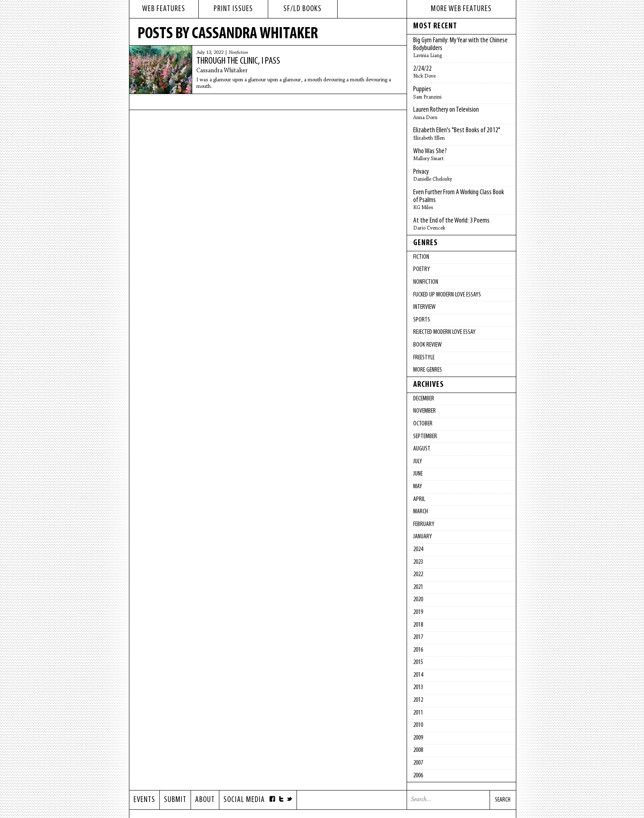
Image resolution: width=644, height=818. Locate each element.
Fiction (421, 257)
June (418, 474)
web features (164, 9)
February (424, 524)
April (419, 499)
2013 (418, 687)
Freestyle (424, 358)
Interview (424, 307)
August (422, 449)
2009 (418, 738)
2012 (418, 700)
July (418, 462)
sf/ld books (302, 9)
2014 (418, 675)
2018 (418, 625)
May (418, 487)
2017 (418, 637)
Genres (425, 243)
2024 (418, 549)
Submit (175, 800)
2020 (418, 600)
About (205, 800)
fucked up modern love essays (447, 295)
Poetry (422, 269)
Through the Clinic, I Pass (238, 61)
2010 (418, 725)
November (424, 411)
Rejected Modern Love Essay (444, 332)
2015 (418, 662)
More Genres (428, 370)
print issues (233, 9)
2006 (418, 776)
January (423, 537)
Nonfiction (238, 53)
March (421, 512)
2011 (418, 713)
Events (144, 800)
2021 (418, 587)
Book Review (427, 345)
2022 (418, 574)
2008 (418, 750)
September (425, 437)
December (424, 399)
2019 (418, 612)
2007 (418, 763)
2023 (418, 562)
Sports (422, 320)
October (423, 424)
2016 (418, 650)
